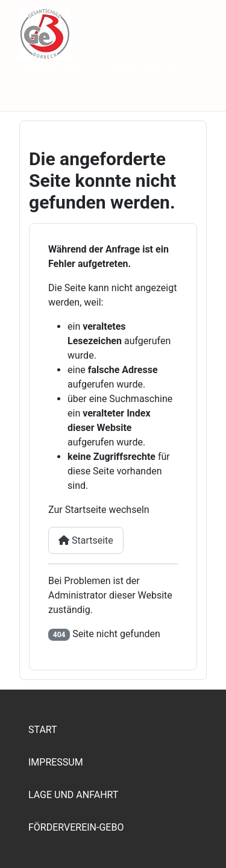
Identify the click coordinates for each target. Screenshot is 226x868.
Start (43, 730)
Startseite (86, 540)
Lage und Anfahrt (73, 795)
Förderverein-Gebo (76, 827)
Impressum (56, 762)
